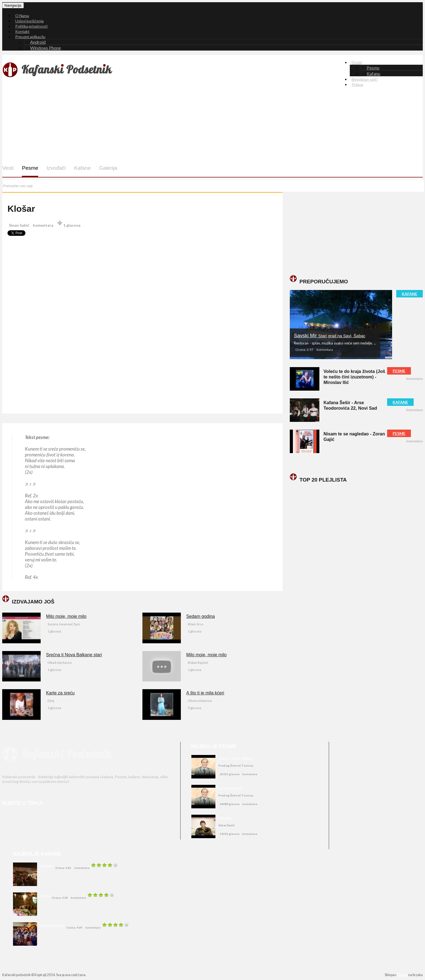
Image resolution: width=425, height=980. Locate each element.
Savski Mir (330, 336)
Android (38, 42)
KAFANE (410, 294)
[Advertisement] (173, 122)
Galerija (108, 168)
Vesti (8, 168)
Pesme (30, 168)
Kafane (82, 168)
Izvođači (56, 168)
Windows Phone (45, 48)
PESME (399, 371)
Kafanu (373, 73)
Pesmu (373, 68)
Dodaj (357, 62)
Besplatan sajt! (365, 79)
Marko (402, 975)
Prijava (357, 84)
